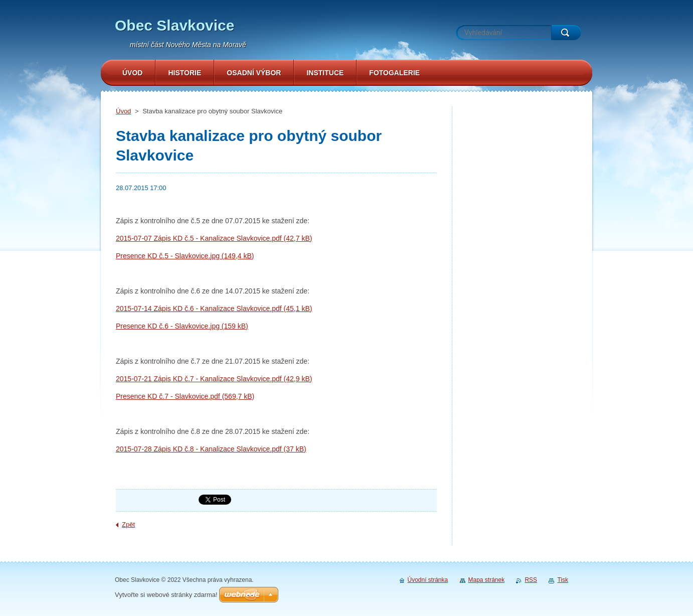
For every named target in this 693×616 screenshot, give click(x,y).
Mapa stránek (487, 580)
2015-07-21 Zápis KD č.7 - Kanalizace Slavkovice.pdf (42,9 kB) (214, 379)
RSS (531, 580)
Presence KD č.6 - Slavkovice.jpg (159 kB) (182, 326)
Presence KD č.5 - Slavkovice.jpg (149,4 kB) (185, 256)
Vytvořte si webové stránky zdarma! (166, 595)
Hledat (566, 33)
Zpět (128, 524)
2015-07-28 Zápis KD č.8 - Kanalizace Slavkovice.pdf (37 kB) (211, 449)
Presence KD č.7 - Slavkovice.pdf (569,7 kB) (185, 396)
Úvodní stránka (428, 580)
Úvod (123, 111)
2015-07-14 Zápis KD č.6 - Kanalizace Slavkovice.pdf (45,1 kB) (214, 309)
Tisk (563, 580)
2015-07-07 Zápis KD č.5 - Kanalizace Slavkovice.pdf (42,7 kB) (214, 238)
